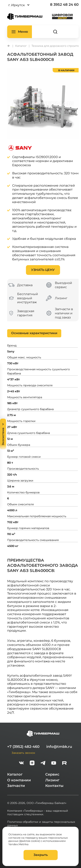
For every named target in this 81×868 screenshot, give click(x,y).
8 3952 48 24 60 (64, 5)
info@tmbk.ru (59, 747)
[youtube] (54, 763)
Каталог (15, 774)
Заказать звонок (23, 753)
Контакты (54, 786)
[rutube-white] (64, 763)
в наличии (66, 70)
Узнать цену (43, 270)
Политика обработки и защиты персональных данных (41, 824)
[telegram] (43, 763)
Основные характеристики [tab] (34, 333)
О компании (19, 780)
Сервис (52, 774)
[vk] (21, 763)
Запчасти (16, 786)
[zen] (32, 763)
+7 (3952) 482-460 (23, 747)
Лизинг (52, 780)
